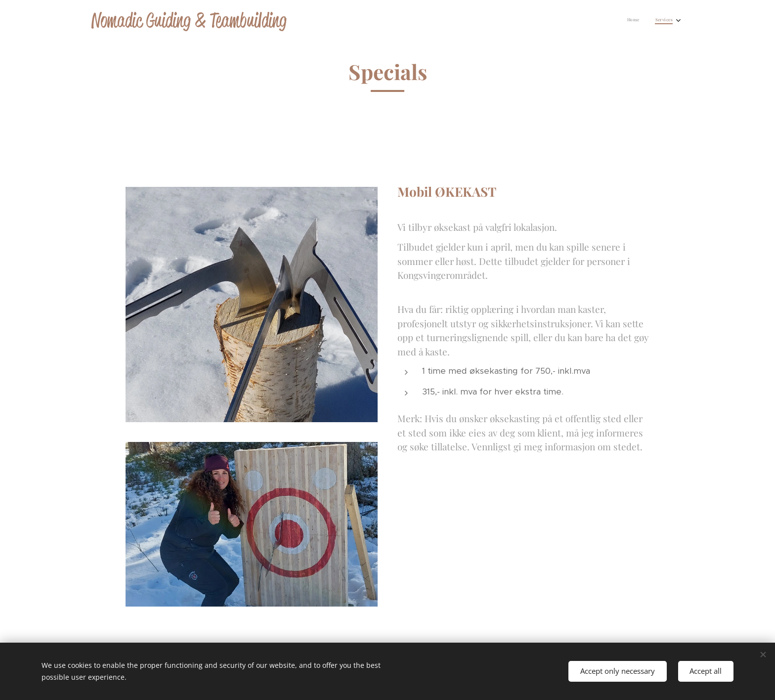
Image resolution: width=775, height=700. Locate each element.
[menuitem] (660, 20)
